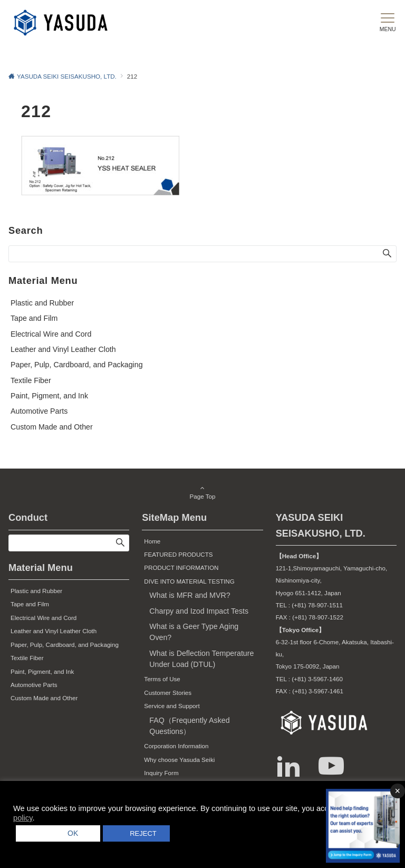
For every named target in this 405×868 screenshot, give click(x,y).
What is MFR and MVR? (190, 595)
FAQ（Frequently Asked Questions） (189, 726)
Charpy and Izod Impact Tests (199, 611)
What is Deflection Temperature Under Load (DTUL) (201, 659)
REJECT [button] (143, 833)
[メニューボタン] (388, 23)
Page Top (202, 493)
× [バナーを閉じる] (397, 791)
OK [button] (69, 833)
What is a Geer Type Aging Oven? (194, 632)
